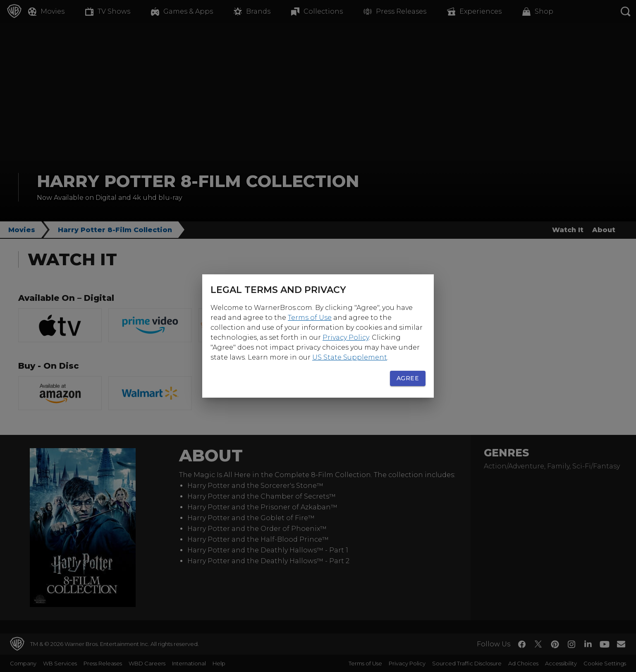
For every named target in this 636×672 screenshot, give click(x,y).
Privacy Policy (346, 337)
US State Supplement (350, 357)
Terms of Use (310, 318)
